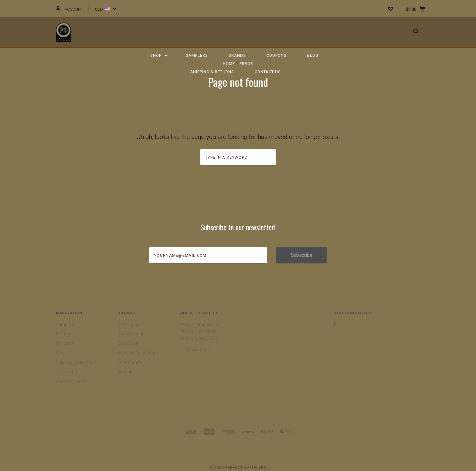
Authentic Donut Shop (138, 353)
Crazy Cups (128, 324)
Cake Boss (128, 343)
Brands (237, 55)
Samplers (197, 55)
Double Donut (130, 334)
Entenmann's (130, 362)
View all (125, 372)
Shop (159, 55)
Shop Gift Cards (71, 381)
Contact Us (268, 72)
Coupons (277, 55)
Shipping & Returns (212, 72)
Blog (313, 55)
